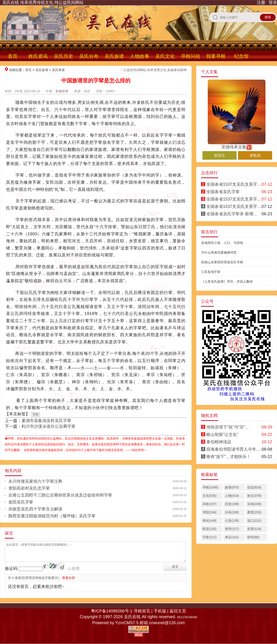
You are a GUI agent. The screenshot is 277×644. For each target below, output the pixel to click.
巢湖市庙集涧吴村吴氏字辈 (46, 421)
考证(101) (232, 537)
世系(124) (254, 529)
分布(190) (232, 512)
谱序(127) (232, 529)
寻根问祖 (190, 56)
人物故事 (140, 56)
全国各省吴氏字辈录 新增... (232, 214)
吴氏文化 (165, 56)
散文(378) (254, 496)
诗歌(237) (209, 504)
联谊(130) (209, 529)
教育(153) (254, 512)
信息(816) (254, 487)
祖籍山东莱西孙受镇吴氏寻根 (222, 262)
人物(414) (232, 496)
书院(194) (209, 512)
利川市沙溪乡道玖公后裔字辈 (48, 426)
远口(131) (254, 521)
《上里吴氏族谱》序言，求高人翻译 (227, 282)
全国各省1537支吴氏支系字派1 (235, 184)
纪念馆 (241, 56)
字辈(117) (209, 537)
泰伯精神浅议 (219, 442)
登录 (273, 3)
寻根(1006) (210, 487)
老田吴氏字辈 (21, 502)
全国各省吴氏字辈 (223, 192)
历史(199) (232, 504)
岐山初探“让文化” (222, 434)
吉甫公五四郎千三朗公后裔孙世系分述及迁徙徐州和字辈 (60, 495)
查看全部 (69, 578)
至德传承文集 (237, 145)
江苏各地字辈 (211, 272)
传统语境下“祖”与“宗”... (227, 427)
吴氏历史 (63, 56)
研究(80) (253, 537)
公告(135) (232, 521)
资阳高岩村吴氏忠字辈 (29, 488)
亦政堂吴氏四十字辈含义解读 (35, 509)
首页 (13, 56)
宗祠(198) (254, 504)
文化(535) (209, 496)
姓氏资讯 (38, 56)
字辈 (36, 414)
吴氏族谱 (114, 56)
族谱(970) (232, 487)
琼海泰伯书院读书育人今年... (233, 449)
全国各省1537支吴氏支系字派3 (235, 207)
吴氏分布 (89, 56)
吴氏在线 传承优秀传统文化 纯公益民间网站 (43, 3)
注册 (261, 3)
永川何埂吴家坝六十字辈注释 (35, 481)
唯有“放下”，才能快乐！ (229, 457)
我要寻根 (216, 56)
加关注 (220, 155)
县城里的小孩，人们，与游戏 (222, 243)
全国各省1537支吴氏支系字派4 (235, 199)
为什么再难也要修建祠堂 (219, 252)
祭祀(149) (209, 521)
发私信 (255, 155)
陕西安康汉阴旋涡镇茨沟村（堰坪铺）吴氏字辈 (52, 516)
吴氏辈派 (58, 70)
